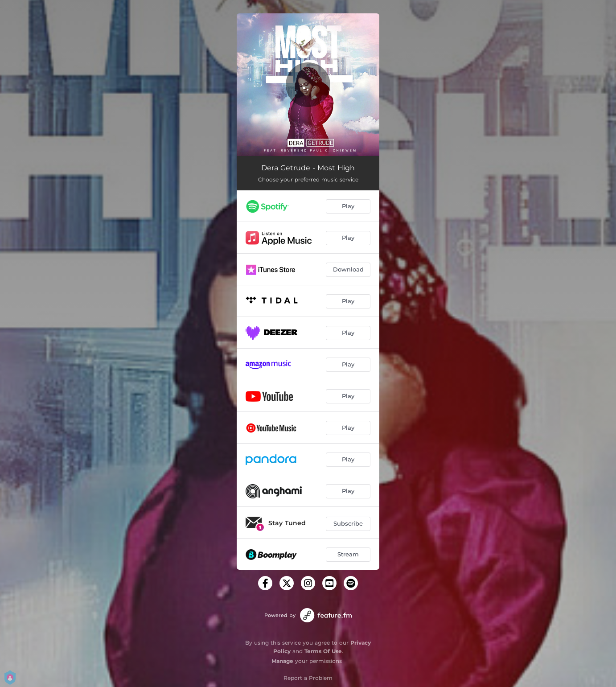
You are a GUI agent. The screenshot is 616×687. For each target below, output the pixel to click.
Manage (282, 661)
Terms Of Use (323, 651)
